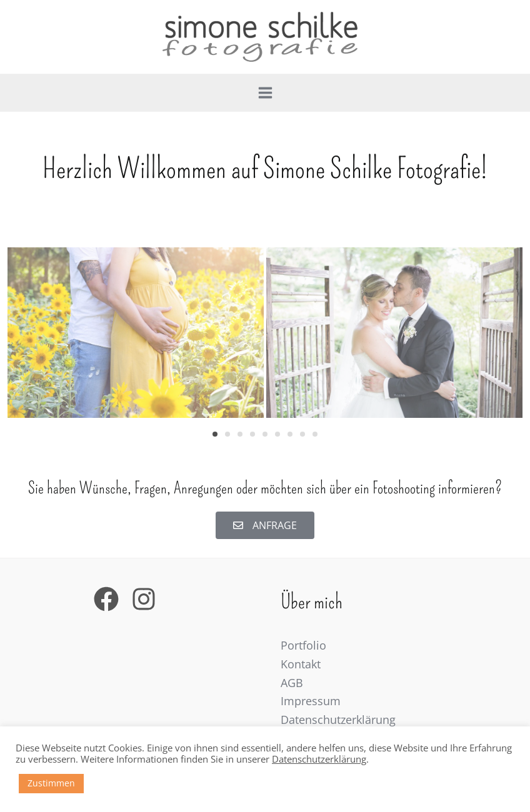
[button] (215, 434)
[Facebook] (106, 599)
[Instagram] (144, 599)
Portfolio (303, 645)
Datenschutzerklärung (338, 720)
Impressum (311, 701)
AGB (292, 683)
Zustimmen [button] (51, 783)
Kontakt (301, 664)
